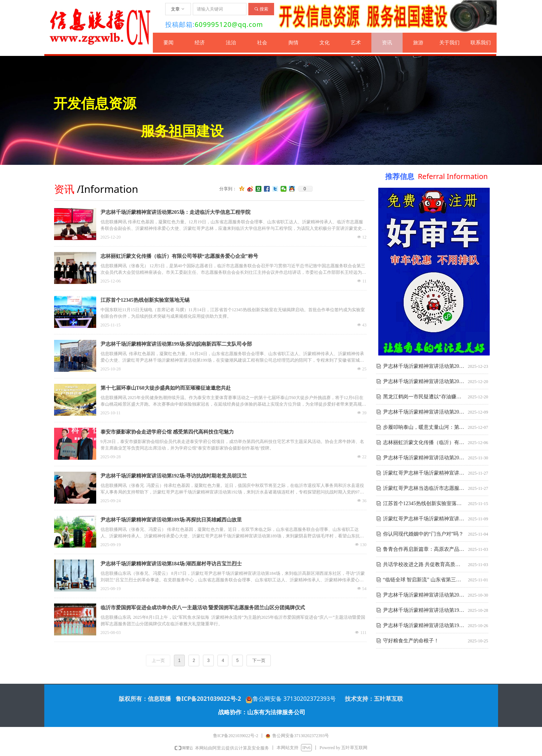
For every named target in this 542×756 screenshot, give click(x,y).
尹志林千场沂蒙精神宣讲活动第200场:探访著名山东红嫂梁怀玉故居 (424, 596)
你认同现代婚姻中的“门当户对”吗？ (423, 535)
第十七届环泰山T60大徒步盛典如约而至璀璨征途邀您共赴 (166, 388)
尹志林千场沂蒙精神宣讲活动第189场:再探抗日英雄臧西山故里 (171, 520)
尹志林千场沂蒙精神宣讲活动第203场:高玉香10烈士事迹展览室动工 (424, 458)
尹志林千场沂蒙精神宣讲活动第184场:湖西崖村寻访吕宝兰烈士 (171, 564)
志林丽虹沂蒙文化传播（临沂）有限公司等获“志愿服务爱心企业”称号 (179, 256)
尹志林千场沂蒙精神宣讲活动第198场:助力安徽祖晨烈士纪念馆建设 (424, 626)
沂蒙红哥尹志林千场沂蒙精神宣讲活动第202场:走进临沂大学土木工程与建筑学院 (424, 474)
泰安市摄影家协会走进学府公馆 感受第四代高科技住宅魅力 (167, 432)
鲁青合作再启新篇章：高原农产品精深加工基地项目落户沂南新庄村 (424, 550)
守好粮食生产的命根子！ (411, 641)
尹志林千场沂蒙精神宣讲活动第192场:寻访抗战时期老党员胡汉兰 (174, 476)
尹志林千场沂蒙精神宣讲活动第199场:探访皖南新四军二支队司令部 (176, 344)
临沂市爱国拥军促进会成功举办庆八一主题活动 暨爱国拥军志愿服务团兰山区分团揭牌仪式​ (203, 608)
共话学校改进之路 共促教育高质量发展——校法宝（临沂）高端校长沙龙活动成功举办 (424, 565)
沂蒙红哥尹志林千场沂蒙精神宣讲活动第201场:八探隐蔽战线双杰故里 (424, 519)
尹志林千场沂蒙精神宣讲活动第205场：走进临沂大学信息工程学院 (176, 212)
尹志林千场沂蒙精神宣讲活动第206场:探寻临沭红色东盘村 (424, 367)
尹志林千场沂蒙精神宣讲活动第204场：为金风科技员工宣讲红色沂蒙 (424, 413)
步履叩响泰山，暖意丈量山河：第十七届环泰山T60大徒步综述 (424, 428)
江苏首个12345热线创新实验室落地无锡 (145, 300)
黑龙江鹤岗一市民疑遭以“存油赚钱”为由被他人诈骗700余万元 (424, 397)
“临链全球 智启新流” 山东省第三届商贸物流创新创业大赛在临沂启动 (424, 580)
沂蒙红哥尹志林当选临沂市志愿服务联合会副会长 (424, 489)
